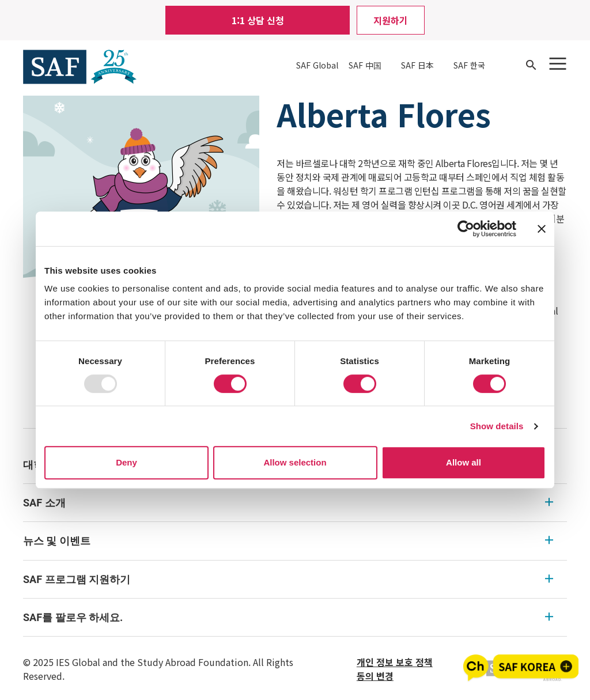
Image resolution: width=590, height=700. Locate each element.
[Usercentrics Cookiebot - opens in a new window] (466, 229)
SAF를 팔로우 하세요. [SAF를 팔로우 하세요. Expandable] (288, 617)
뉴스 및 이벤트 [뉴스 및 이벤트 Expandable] (288, 541)
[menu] (295, 541)
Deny (126, 462)
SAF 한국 (469, 65)
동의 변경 (375, 676)
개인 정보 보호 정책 (395, 662)
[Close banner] (542, 229)
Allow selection (295, 462)
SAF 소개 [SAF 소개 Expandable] (288, 503)
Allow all (464, 462)
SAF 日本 (417, 65)
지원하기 (391, 20)
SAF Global (317, 65)
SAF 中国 (365, 65)
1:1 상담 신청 (258, 20)
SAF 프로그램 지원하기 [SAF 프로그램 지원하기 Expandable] (288, 579)
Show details (497, 426)
